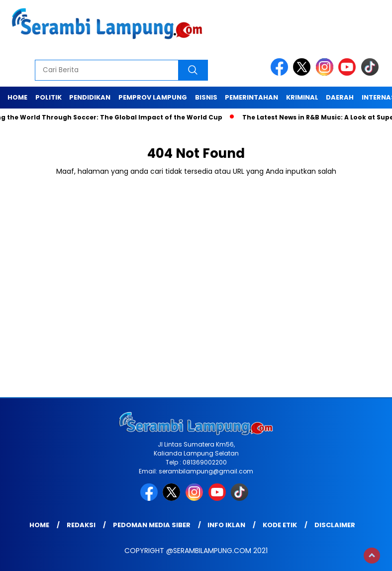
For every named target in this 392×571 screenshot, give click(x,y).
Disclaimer (335, 525)
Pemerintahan (251, 97)
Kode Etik (280, 525)
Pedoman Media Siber (152, 525)
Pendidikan (90, 97)
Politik (49, 97)
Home (17, 97)
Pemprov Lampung (153, 97)
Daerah (340, 97)
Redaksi (81, 525)
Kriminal (302, 97)
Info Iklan (226, 525)
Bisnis (206, 97)
